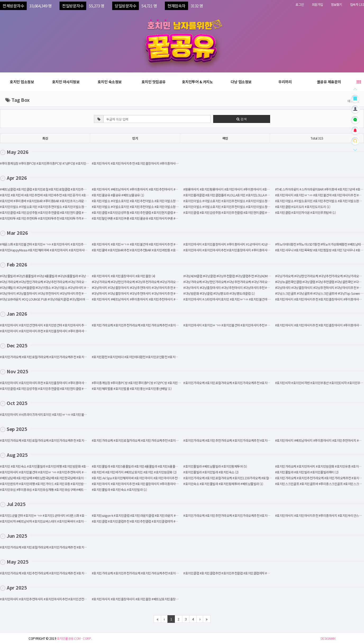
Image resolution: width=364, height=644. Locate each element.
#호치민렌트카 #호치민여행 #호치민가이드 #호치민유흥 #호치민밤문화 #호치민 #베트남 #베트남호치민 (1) (67, 484)
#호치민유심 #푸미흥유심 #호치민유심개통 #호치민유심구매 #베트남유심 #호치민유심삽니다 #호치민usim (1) (69, 489)
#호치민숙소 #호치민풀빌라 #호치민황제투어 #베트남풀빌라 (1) (223, 484)
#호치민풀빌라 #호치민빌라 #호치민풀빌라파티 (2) (307, 472)
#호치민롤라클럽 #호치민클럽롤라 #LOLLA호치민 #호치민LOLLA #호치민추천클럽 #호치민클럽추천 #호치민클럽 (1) (256, 195)
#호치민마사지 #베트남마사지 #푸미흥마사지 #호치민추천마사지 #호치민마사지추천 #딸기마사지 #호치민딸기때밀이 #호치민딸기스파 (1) (178, 299)
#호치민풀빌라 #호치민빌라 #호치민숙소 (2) (211, 472)
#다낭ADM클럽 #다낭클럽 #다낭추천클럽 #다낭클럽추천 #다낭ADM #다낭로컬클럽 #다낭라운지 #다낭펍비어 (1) (253, 276)
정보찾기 (336, 4)
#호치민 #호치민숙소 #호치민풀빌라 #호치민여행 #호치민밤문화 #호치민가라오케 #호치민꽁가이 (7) (63, 466)
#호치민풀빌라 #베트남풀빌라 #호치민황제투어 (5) (215, 466)
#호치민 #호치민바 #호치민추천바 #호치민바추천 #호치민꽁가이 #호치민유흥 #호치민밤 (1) (57, 195)
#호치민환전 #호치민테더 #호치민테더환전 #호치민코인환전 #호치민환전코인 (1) (143, 357)
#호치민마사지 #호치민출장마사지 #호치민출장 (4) (124, 276)
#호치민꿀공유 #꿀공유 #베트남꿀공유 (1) (118, 195)
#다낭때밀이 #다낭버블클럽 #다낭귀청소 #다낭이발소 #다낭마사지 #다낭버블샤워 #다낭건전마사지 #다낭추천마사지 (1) (75, 287)
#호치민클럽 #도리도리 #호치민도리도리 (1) (303, 207)
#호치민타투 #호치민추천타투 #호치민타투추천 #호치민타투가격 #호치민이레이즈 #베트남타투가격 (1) (65, 218)
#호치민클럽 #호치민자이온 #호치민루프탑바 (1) (306, 212)
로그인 (300, 4)
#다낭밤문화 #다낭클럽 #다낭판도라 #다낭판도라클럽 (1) (219, 293)
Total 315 (317, 138)
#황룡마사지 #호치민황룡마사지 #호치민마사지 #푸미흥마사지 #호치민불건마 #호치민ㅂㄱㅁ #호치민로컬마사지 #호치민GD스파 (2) (266, 189)
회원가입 (317, 4)
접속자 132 (357, 4)
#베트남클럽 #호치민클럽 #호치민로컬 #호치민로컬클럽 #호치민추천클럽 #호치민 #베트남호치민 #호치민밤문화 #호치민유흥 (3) (81, 189)
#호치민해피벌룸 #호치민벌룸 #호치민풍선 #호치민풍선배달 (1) (132, 388)
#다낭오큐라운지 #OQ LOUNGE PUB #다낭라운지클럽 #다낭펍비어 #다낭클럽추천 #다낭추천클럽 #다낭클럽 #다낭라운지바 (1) (80, 299)
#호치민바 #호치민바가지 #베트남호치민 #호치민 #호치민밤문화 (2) (134, 472)
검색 (242, 119)
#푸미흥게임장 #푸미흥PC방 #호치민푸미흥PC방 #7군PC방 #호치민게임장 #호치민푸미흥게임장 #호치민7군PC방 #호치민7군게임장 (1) (178, 383)
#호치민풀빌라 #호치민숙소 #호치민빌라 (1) (119, 489)
